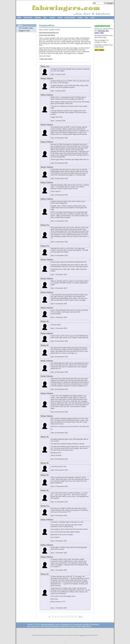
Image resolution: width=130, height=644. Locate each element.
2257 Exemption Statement (52, 626)
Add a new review (46, 59)
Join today (99, 50)
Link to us (58, 624)
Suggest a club (24, 31)
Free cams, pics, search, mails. (102, 32)
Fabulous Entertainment (47, 624)
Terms (29, 626)
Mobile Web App (87, 626)
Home (19, 18)
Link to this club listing (47, 35)
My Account (28, 18)
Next (80, 617)
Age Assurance (95, 624)
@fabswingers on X (67, 624)
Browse (38, 18)
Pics (86, 18)
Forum (60, 18)
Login (93, 18)
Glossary (73, 626)
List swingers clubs (26, 28)
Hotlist (52, 18)
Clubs (80, 18)
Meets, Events (70, 18)
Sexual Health (78, 624)
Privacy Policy (36, 626)
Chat (45, 18)
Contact (79, 626)
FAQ (42, 626)
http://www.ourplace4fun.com (49, 32)
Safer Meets (86, 624)
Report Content (65, 626)
